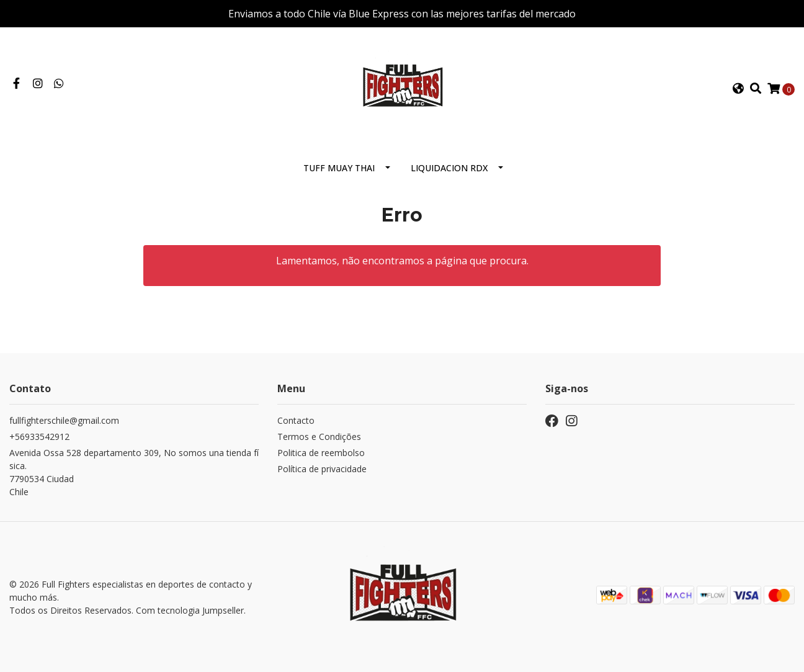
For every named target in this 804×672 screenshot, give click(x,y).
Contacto (296, 420)
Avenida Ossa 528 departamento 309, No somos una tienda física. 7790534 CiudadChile (134, 472)
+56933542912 (39, 437)
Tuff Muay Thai (339, 168)
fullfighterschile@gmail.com (64, 420)
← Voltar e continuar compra (402, 310)
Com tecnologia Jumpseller (190, 610)
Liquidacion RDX (449, 168)
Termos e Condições (319, 437)
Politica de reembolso (321, 453)
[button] (738, 89)
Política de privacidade (322, 469)
